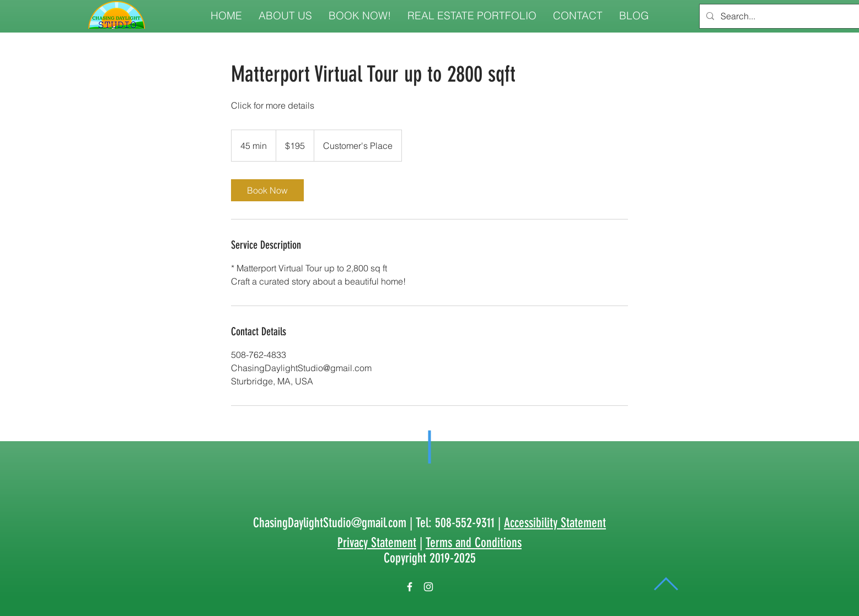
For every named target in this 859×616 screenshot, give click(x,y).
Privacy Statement (377, 543)
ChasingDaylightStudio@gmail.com (330, 523)
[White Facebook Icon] (410, 587)
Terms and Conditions (474, 543)
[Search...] (782, 16)
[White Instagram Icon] (428, 587)
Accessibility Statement (555, 523)
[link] (267, 190)
